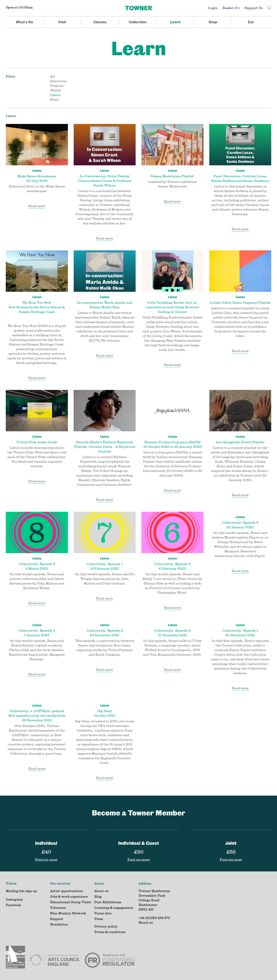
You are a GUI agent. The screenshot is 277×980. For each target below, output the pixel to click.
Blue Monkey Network (68, 913)
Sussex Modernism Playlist (172, 173)
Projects (57, 86)
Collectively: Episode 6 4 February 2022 (172, 563)
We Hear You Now (37, 304)
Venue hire (103, 913)
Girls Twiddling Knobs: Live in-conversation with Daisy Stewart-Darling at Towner (172, 304)
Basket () (231, 8)
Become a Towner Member (138, 813)
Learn (175, 22)
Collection (138, 22)
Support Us (254, 8)
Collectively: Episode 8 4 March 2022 (37, 563)
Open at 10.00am (19, 7)
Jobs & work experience (69, 896)
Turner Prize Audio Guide (37, 439)
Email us (146, 922)
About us (101, 891)
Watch (55, 90)
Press (99, 919)
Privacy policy (106, 926)
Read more (37, 206)
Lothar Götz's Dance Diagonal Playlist (240, 299)
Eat (251, 22)
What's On (24, 22)
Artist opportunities (66, 891)
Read (54, 99)
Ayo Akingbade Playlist (240, 439)
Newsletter (59, 924)
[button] (269, 7)
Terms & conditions (110, 932)
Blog (98, 896)
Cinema (100, 22)
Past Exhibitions (108, 902)
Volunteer (58, 908)
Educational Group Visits (71, 902)
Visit (62, 22)
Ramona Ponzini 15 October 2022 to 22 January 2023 (172, 441)
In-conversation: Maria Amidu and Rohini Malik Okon (105, 302)
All (52, 76)
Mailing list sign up (21, 891)
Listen (55, 95)
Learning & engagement (114, 908)
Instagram (14, 899)
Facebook (13, 905)
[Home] (138, 8)
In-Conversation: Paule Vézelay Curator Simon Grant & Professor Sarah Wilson (105, 178)
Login (213, 8)
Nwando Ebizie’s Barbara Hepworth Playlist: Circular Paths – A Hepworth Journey (105, 444)
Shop (213, 22)
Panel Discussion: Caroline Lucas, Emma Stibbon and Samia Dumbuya (240, 175)
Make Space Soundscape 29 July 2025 (37, 175)
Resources (58, 81)
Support (57, 919)
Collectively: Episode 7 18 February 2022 (105, 563)
